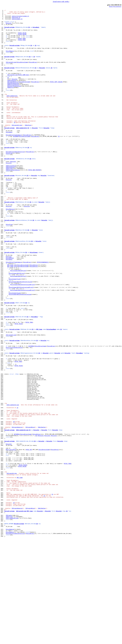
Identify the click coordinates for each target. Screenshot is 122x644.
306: (3, 467)
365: (3, 560)
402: (3, 618)
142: (3, 217)
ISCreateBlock (30, 511)
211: (3, 320)
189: (3, 288)
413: (3, 634)
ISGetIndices (12, 95)
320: (3, 491)
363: (3, 556)
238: (3, 365)
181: (3, 276)
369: (3, 566)
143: (3, 219)
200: (3, 305)
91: (3, 149)
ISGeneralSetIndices (13, 202)
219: (3, 333)
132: (3, 202)
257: (3, 394)
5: (3, 16)
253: (3, 387)
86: (3, 140)
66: (3, 107)
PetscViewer (34, 301)
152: (3, 234)
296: (3, 451)
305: (3, 466)
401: (3, 617)
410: (3, 630)
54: (3, 87)
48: (3, 80)
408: (3, 629)
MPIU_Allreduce (11, 538)
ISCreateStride (11, 73)
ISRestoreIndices (13, 100)
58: (3, 93)
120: (3, 186)
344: (3, 528)
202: (3, 308)
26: (3, 50)
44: (3, 73)
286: (3, 434)
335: (3, 516)
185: (3, 281)
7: (3, 19)
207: (3, 313)
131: (3, 201)
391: (3, 603)
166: (3, 254)
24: (3, 46)
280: (3, 425)
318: (3, 488)
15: (3, 33)
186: (3, 283)
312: (3, 477)
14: (3, 31)
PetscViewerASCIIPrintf (18, 323)
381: (3, 587)
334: (3, 514)
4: (3, 14)
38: (3, 66)
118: (3, 182)
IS (29, 31)
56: (3, 90)
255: (3, 390)
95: (3, 155)
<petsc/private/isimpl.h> (20, 18)
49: (3, 81)
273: (3, 414)
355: (3, 543)
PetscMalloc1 (10, 249)
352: (3, 538)
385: (3, 593)
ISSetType (9, 201)
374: (3, 575)
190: (3, 290)
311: (3, 476)
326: (3, 501)
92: (3, 150)
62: (3, 100)
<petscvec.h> (16, 19)
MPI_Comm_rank (12, 316)
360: (3, 551)
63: (3, 102)
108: (3, 169)
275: (3, 417)
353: (3, 540)
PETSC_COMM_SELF (24, 88)
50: (3, 83)
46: (3, 76)
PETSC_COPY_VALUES (56, 97)
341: (3, 523)
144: (3, 221)
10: (3, 24)
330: (3, 508)
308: (3, 471)
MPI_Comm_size (12, 318)
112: (3, 175)
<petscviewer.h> (17, 21)
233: (3, 357)
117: (3, 180)
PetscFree (9, 182)
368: (3, 565)
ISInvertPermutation (14, 102)
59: (3, 95)
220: (3, 335)
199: (3, 303)
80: (3, 130)
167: (3, 256)
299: (3, 456)
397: (3, 613)
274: (3, 415)
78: (3, 127)
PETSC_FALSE (22, 38)
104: (3, 162)
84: (3, 137)
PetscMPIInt (10, 308)
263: (3, 400)
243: (3, 372)
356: (3, 545)
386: (3, 595)
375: (3, 577)
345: (3, 530)
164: (3, 251)
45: (3, 75)
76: (3, 123)
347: (3, 531)
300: (3, 457)
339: (3, 519)
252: (3, 385)
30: (3, 56)
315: (3, 483)
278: (3, 422)
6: (3, 18)
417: (3, 640)
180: (3, 274)
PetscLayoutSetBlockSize (14, 415)
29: (3, 55)
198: (3, 301)
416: (3, 639)
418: (3, 642)
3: (3, 13)
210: (3, 318)
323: (3, 496)
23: (3, 45)
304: (3, 464)
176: (3, 268)
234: (3, 358)
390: (3, 602)
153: (3, 236)
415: (3, 637)
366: (3, 561)
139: (3, 214)
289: (3, 439)
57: (3, 92)
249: (3, 382)
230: (3, 352)
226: (3, 345)
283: (3, 429)
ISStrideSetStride (13, 484)
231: (3, 353)
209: (3, 316)
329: (3, 506)
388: (3, 598)
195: (3, 296)
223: (3, 340)
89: (3, 145)
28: (3, 53)
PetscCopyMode (51, 394)
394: (3, 608)
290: (3, 441)
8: (3, 21)
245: (3, 375)
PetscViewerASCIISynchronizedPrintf (22, 340)
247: (3, 378)
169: (3, 259)
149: (3, 229)
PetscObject (33, 73)
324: (3, 498)
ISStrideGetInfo (12, 113)
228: (3, 348)
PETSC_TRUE (22, 45)
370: (3, 568)
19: (3, 38)
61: (3, 98)
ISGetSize (28, 149)
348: (3, 533)
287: (3, 436)
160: (3, 246)
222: (3, 338)
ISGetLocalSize (11, 197)
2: (3, 11)
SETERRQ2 (31, 414)
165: (3, 253)
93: (3, 152)
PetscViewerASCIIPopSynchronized (20, 352)
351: (3, 536)
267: (3, 407)
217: (3, 330)
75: (3, 122)
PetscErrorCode (9, 31)
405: (3, 623)
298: (3, 454)
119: (3, 184)
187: (3, 285)
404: (3, 622)
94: (3, 154)
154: (3, 238)
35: (3, 61)
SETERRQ (16, 162)
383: (3, 590)
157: (3, 243)
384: (3, 592)
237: (3, 363)
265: (3, 404)
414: (3, 635)
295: (3, 449)
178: (3, 271)
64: (3, 103)
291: (3, 442)
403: (3, 620)
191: (3, 291)
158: (3, 244)
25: (3, 48)
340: (3, 521)
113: (3, 177)
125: (3, 192)
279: (3, 424)
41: (3, 70)
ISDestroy (11, 103)
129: (3, 197)
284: (3, 431)
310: (3, 474)
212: (3, 321)
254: (3, 389)
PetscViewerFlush (15, 333)
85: (3, 139)
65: (3, 105)
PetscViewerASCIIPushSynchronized (20, 337)
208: (3, 315)
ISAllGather (42, 511)
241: (3, 368)
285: (3, 432)
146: (3, 224)
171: (3, 263)
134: (3, 206)
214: (3, 325)
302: (3, 461)
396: (3, 612)
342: (3, 524)
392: (3, 605)
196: (3, 298)
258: (3, 395)
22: (3, 43)
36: (3, 63)
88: (3, 144)
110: (3, 172)
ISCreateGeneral (13, 97)
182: (3, 278)
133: (3, 204)
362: (3, 555)
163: (3, 249)
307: (3, 469)
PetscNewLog (10, 634)
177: (3, 269)
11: (3, 26)
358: (3, 548)
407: (3, 627)
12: (3, 28)
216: (3, 328)
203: (3, 310)
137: (3, 211)
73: (3, 118)
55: (3, 88)
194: (3, 295)
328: (3, 504)
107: (3, 167)
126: (3, 194)
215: (3, 326)
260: (3, 397)
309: (3, 472)
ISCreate (9, 617)
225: (3, 343)
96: (3, 157)
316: (3, 484)
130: (3, 199)
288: (3, 437)
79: (3, 128)
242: (3, 370)
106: (3, 165)
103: (3, 160)
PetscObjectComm (22, 73)
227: (3, 347)
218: (3, 332)
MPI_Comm (39, 394)
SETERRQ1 (17, 519)
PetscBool (36, 31)
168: (3, 258)
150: (3, 231)
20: (3, 40)
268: (3, 409)
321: (3, 493)
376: (3, 578)
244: (3, 373)
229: (3, 350)
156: (3, 241)
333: (3, 513)
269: (3, 410)
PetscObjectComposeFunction (15, 180)
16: (3, 34)
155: (3, 239)
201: (3, 306)
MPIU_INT (29, 538)
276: (3, 419)
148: (3, 227)
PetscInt (9, 26)
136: (3, 209)
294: (3, 447)
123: (3, 191)
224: (3, 342)
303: (3, 462)
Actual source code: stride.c (61, 2)
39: (3, 68)
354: (3, 541)
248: (3, 380)
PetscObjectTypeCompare (14, 160)
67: (3, 108)
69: (3, 112)
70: (3, 113)
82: (3, 133)
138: (3, 212)
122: (3, 189)
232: (3, 355)
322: (3, 494)
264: (3, 402)
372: (3, 571)
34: (3, 60)
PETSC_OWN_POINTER (34, 202)
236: (3, 362)
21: (3, 41)
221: (3, 337)
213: (3, 323)
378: (3, 582)
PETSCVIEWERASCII (43, 313)
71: (3, 115)
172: (3, 264)
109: (3, 170)
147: (3, 226)
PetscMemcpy (10, 60)
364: (3, 558)
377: (3, 580)
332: (3, 511)
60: (3, 97)
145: (3, 222)
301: (3, 459)
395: (3, 610)
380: (3, 585)
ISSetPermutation (13, 98)
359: (3, 550)
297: (3, 452)
